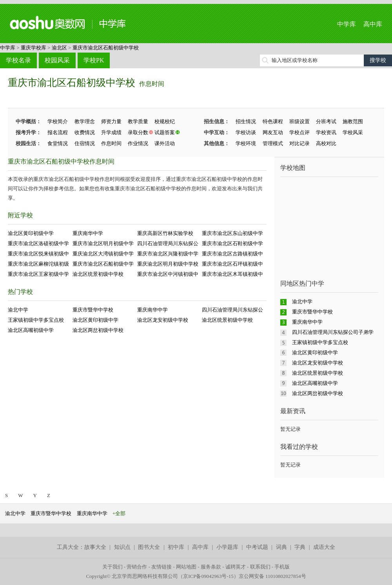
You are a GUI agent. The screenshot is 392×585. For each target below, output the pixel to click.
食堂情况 (58, 143)
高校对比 (326, 143)
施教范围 (353, 121)
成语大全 (324, 547)
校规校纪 (165, 121)
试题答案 (165, 132)
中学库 (347, 24)
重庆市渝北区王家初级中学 (38, 274)
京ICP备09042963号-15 (208, 576)
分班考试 (326, 121)
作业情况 (138, 143)
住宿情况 (85, 143)
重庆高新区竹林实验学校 (165, 233)
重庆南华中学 (88, 233)
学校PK (94, 60)
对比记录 (299, 143)
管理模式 (273, 143)
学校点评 (299, 132)
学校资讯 (326, 132)
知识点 (122, 547)
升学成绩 (111, 132)
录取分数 (138, 132)
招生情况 (246, 121)
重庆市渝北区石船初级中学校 (106, 48)
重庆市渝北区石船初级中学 (103, 264)
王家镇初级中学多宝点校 (36, 320)
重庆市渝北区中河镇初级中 (168, 274)
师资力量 (111, 121)
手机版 (282, 567)
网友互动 (273, 132)
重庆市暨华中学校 (93, 310)
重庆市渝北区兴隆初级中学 (168, 254)
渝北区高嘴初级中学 (31, 330)
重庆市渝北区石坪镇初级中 (232, 264)
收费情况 (85, 132)
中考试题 (257, 547)
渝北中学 (18, 310)
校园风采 (57, 60)
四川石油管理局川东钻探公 (168, 243)
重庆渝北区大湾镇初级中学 (103, 254)
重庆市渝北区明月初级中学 (103, 243)
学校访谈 (246, 132)
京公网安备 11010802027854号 (272, 576)
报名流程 (58, 132)
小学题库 (227, 547)
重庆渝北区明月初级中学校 (168, 264)
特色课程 (273, 121)
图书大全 (149, 547)
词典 (281, 547)
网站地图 (186, 567)
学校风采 (353, 132)
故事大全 (95, 547)
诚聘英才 (236, 567)
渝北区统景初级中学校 (98, 274)
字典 (300, 547)
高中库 (373, 24)
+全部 (119, 513)
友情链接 (162, 567)
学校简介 (58, 121)
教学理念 (85, 121)
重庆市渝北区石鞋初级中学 (232, 243)
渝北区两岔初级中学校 (98, 330)
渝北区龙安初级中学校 (163, 320)
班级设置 (299, 121)
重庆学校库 (34, 48)
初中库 (176, 547)
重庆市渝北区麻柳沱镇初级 (38, 264)
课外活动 (165, 143)
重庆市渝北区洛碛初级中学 (38, 243)
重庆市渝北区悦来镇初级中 (38, 254)
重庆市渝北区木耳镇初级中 (232, 274)
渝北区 (59, 48)
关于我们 (113, 567)
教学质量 (138, 121)
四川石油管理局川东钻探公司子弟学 (333, 332)
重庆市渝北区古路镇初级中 (232, 254)
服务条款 (211, 567)
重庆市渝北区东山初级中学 (232, 233)
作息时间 (152, 84)
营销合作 (137, 567)
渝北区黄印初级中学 (31, 233)
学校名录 (18, 60)
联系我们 (260, 567)
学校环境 (246, 143)
